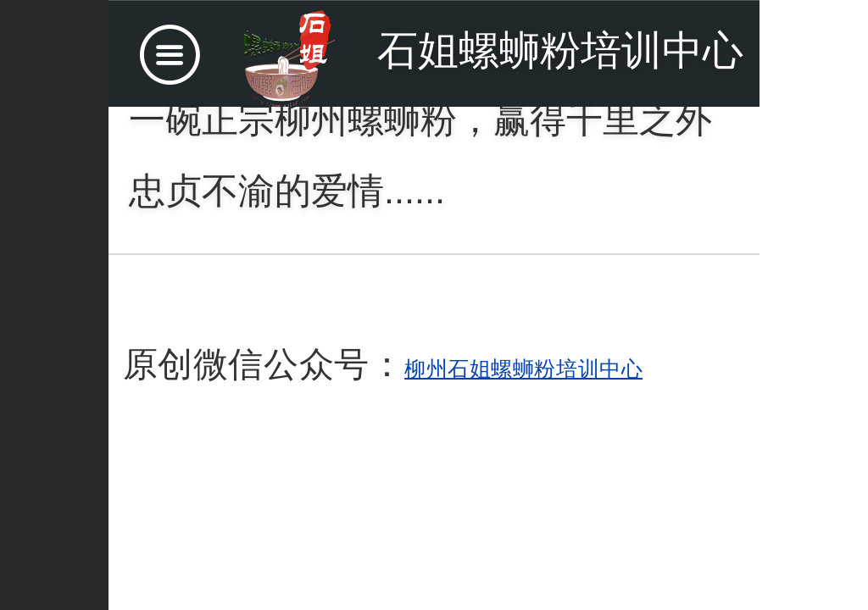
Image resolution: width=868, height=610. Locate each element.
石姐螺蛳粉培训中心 (560, 50)
